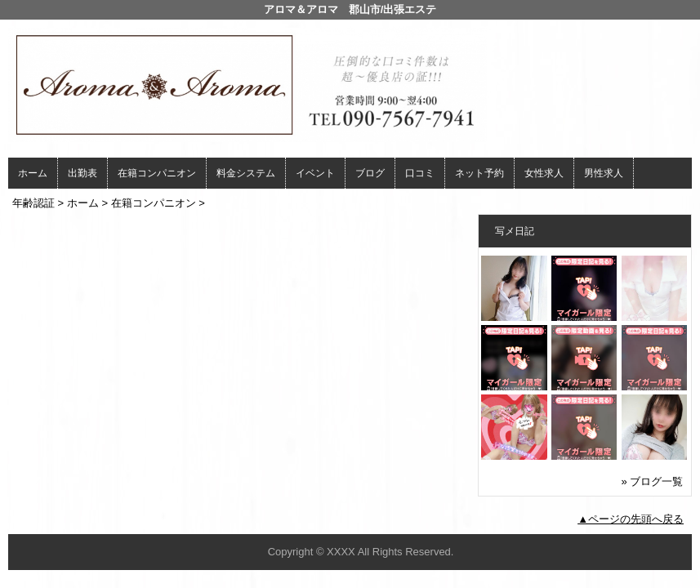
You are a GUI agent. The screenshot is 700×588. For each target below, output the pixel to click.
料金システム (246, 173)
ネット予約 (479, 173)
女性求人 (544, 173)
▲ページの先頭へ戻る (631, 519)
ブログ (370, 173)
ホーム (33, 173)
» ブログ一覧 (653, 481)
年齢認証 (33, 203)
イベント (315, 173)
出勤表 (82, 173)
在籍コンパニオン (157, 173)
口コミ (420, 173)
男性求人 (604, 173)
